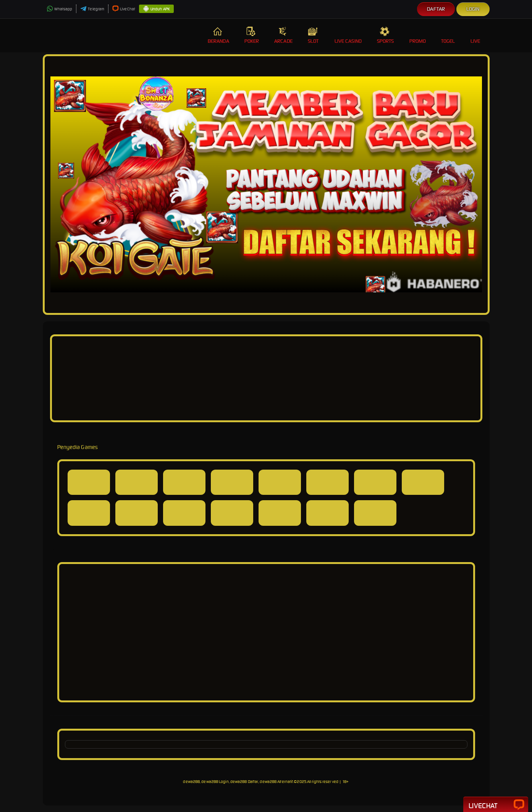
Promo (418, 35)
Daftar (436, 9)
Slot (314, 35)
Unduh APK (156, 9)
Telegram (92, 9)
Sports (386, 35)
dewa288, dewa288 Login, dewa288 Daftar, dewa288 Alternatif (238, 782)
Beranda (218, 35)
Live (476, 35)
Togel (448, 35)
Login (473, 9)
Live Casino (348, 35)
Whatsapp (60, 9)
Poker (252, 35)
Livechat (496, 805)
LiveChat (124, 9)
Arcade (283, 35)
